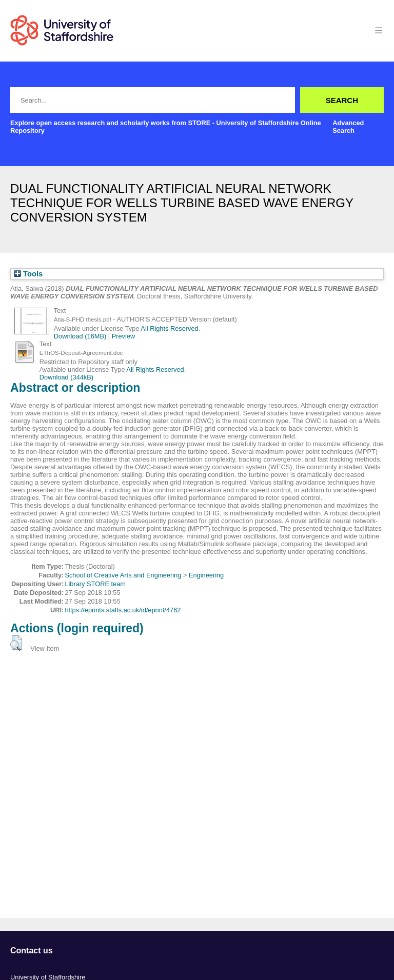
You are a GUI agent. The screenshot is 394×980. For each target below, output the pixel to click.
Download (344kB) (66, 377)
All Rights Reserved (169, 328)
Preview (124, 336)
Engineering (206, 575)
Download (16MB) (80, 336)
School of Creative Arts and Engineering (123, 575)
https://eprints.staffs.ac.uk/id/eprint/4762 (123, 610)
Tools (28, 274)
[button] (16, 643)
